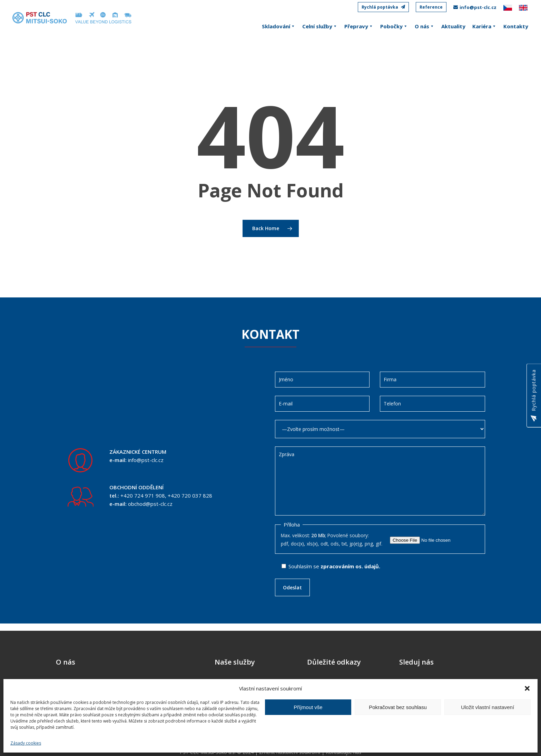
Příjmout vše (308, 707)
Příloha (292, 524)
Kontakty (516, 26)
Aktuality (453, 26)
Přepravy (359, 26)
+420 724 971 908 (143, 495)
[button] (527, 688)
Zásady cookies (26, 743)
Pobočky (394, 26)
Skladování (279, 26)
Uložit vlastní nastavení (488, 707)
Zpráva (380, 481)
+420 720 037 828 (190, 495)
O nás (425, 26)
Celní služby (320, 26)
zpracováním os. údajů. (350, 566)
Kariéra (484, 26)
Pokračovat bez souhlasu (398, 707)
